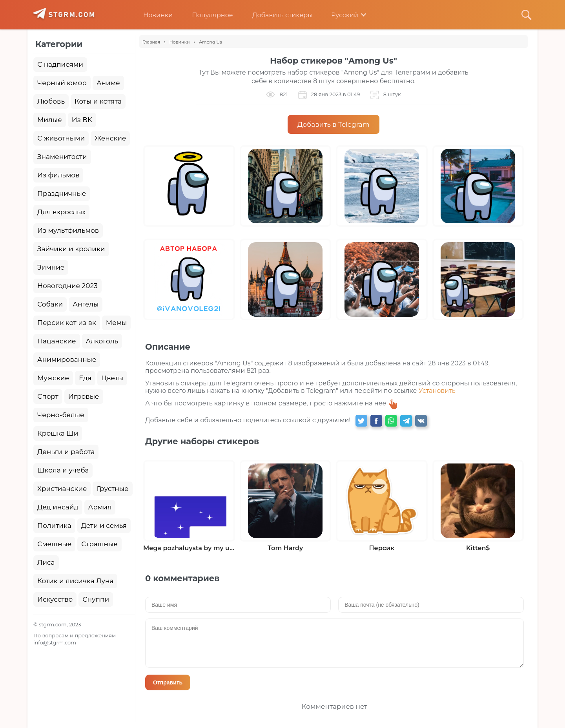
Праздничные (62, 193)
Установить (437, 391)
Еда (85, 378)
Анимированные (67, 359)
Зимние (51, 267)
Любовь (51, 101)
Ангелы (86, 304)
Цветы (112, 378)
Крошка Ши (58, 433)
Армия (100, 507)
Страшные (99, 544)
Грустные (112, 489)
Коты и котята (98, 101)
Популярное (206, 15)
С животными (61, 138)
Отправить (168, 682)
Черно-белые (61, 415)
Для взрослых (61, 212)
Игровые (84, 396)
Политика (54, 525)
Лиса (46, 562)
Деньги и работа (66, 452)
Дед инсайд (58, 507)
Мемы (117, 323)
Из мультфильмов (68, 230)
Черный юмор (62, 83)
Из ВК (82, 120)
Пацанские (57, 341)
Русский (339, 15)
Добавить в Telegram (334, 124)
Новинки (152, 15)
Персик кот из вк (67, 323)
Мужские (53, 378)
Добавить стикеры (277, 15)
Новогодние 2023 (67, 286)
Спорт (48, 396)
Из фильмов (58, 175)
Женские (110, 138)
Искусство (55, 599)
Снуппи (96, 599)
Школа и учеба (63, 470)
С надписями (60, 64)
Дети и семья (104, 525)
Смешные (54, 544)
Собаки (50, 304)
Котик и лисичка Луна (75, 581)
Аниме (108, 83)
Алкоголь (102, 341)
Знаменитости (62, 157)
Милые (50, 120)
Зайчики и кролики (71, 249)
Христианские (62, 489)
